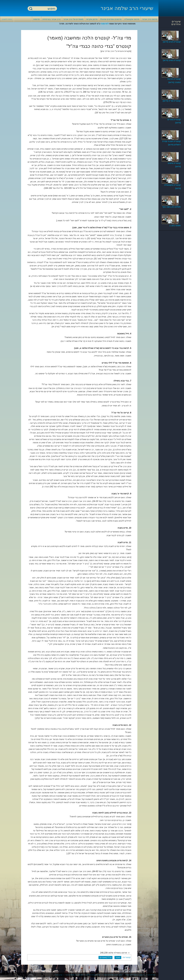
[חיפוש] (44, 9)
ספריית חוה (151, 975)
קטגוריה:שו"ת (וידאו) (172, 101)
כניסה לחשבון (7, 19)
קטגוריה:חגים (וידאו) (172, 42)
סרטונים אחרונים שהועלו (111, 19)
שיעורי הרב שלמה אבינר (127, 8)
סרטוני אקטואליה (132, 19)
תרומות (37, 19)
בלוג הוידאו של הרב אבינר (113, 975)
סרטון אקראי (92, 19)
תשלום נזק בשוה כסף (171, 207)
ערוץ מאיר (59, 975)
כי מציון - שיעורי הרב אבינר (135, 975)
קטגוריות (127, 957)
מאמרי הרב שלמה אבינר (74, 975)
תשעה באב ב (175, 226)
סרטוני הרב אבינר (150, 19)
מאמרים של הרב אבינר (73, 19)
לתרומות (105, 24)
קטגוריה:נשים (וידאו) (172, 60)
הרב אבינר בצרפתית (51, 19)
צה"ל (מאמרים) (105, 957)
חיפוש (31, 8)
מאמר (118, 957)
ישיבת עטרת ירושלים (93, 975)
